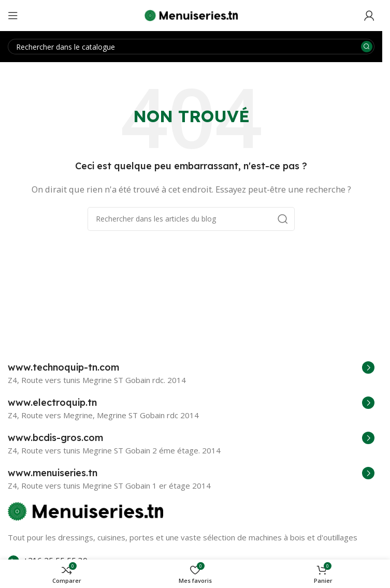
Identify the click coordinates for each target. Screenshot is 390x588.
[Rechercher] (191, 47)
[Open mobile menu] (13, 16)
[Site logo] (191, 14)
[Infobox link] (191, 367)
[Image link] (85, 510)
